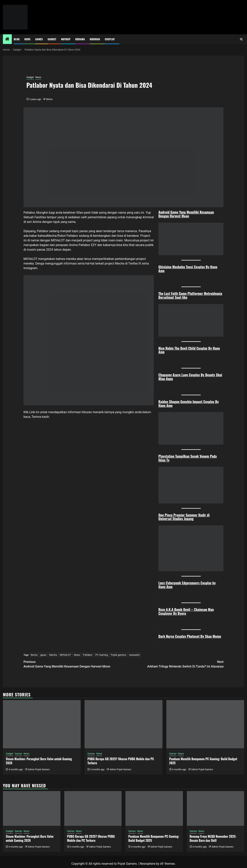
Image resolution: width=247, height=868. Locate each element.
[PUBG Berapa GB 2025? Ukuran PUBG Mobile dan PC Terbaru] (123, 724)
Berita (34, 655)
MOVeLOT (58, 240)
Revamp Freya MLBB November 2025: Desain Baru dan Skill (213, 838)
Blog (17, 39)
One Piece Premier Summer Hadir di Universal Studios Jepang (184, 517)
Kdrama (80, 39)
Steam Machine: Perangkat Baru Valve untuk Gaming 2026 (39, 761)
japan (43, 655)
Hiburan (95, 39)
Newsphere (148, 864)
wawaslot (134, 655)
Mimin (49, 99)
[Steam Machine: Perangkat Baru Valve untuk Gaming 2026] (42, 724)
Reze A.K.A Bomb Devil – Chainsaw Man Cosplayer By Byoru (186, 611)
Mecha (53, 655)
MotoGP (66, 39)
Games (39, 39)
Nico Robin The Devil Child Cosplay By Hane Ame (189, 350)
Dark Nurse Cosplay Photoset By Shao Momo (190, 636)
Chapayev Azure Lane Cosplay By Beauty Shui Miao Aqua (190, 377)
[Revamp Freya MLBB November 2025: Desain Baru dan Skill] (216, 808)
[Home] (7, 39)
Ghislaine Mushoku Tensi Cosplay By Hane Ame (188, 269)
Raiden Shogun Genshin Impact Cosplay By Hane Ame (189, 404)
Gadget (52, 39)
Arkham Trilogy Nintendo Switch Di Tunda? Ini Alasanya (173, 664)
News (27, 39)
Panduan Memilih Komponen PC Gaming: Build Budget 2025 (203, 761)
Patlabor (88, 655)
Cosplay (110, 39)
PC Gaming (102, 655)
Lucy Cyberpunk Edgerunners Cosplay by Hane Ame (187, 585)
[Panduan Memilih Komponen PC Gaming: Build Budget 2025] (205, 724)
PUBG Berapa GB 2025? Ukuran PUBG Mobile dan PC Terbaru (121, 761)
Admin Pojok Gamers (39, 769)
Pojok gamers (118, 655)
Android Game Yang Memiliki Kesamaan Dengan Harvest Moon (186, 214)
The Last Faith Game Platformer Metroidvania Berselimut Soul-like (190, 295)
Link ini (34, 412)
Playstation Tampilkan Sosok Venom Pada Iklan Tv (188, 458)
